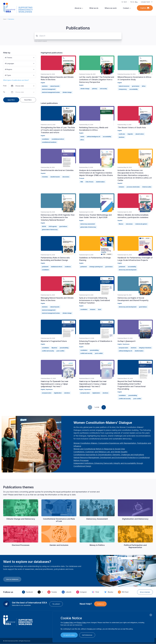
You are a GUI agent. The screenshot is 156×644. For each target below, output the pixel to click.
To (4, 92)
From (5, 86)
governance (136, 86)
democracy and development (128, 270)
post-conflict (60, 351)
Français (82, 178)
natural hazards (55, 86)
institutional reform (57, 267)
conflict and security (48, 351)
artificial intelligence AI (93, 137)
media (82, 137)
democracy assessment (88, 224)
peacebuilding (64, 348)
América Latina (147, 187)
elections (45, 86)
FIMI (82, 182)
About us (78, 8)
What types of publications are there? (16, 80)
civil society (103, 89)
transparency (123, 89)
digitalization (58, 393)
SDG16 (44, 226)
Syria (99, 309)
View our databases (12, 579)
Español (43, 173)
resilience (68, 267)
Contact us (100, 604)
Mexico (121, 224)
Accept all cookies (69, 635)
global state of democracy (50, 230)
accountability (134, 89)
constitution (45, 139)
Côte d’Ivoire (89, 182)
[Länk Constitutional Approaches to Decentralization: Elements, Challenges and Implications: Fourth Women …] (109, 455)
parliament (45, 267)
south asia (122, 134)
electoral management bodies (51, 92)
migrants (130, 134)
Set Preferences (87, 635)
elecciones (66, 177)
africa (144, 86)
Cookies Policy (68, 623)
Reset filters (28, 100)
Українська (126, 344)
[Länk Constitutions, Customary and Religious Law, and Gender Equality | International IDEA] (100, 452)
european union (123, 348)
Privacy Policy (82, 623)
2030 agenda (53, 226)
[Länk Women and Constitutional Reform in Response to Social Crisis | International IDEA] (99, 449)
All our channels (145, 592)
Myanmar (54, 348)
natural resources (124, 86)
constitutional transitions (49, 142)
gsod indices (63, 226)
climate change (67, 92)
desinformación (55, 177)
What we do (94, 8)
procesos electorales (133, 187)
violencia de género (141, 224)
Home (5, 19)
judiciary (95, 89)
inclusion (121, 187)
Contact (126, 8)
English (43, 83)
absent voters (140, 134)
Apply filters (11, 100)
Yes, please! (56, 604)
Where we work (111, 8)
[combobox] (5, 58)
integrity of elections (145, 348)
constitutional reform (58, 139)
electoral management (49, 89)
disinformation (100, 182)
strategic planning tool (96, 267)
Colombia (45, 177)
